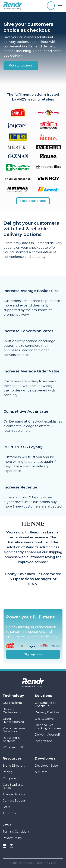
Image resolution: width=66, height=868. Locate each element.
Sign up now (33, 654)
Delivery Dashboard (49, 712)
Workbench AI (13, 747)
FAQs (6, 807)
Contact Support (15, 801)
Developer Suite (46, 766)
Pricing (8, 772)
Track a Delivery (14, 794)
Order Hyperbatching (13, 720)
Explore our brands (33, 201)
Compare (9, 778)
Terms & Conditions (16, 832)
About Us (9, 813)
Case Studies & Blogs (13, 786)
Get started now (21, 66)
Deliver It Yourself (47, 735)
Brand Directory (14, 766)
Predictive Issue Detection (14, 730)
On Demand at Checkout (45, 705)
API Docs (41, 772)
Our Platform (12, 703)
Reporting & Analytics (11, 739)
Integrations (43, 741)
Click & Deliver (45, 719)
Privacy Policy (12, 838)
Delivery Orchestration (12, 711)
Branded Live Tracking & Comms (48, 727)
